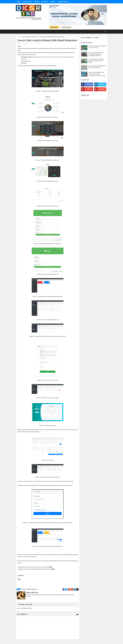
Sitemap (37, 2)
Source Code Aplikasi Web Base (30, 37)
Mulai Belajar (54, 27)
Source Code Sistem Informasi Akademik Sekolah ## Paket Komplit (96, 61)
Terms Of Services (63, 2)
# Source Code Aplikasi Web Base (29, 589)
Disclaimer (45, 2)
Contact (53, 2)
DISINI (53, 569)
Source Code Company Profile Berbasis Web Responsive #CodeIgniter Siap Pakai (96, 54)
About (19, 2)
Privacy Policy (27, 2)
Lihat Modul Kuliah (66, 27)
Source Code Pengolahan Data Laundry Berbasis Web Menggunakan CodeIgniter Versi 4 (97, 74)
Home (19, 37)
